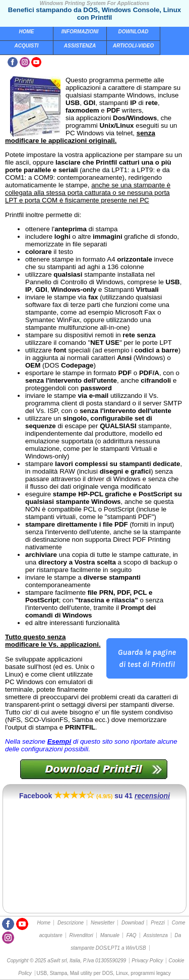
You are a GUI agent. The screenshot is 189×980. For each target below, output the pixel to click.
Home (27, 32)
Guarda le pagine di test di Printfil (147, 658)
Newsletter (103, 923)
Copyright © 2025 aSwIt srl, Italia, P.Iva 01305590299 (66, 961)
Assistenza (80, 46)
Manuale (110, 935)
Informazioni (80, 32)
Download (134, 32)
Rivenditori (81, 935)
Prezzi (158, 923)
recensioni (152, 796)
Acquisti (27, 46)
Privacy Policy (147, 961)
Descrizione (71, 923)
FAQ (132, 935)
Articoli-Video (133, 46)
